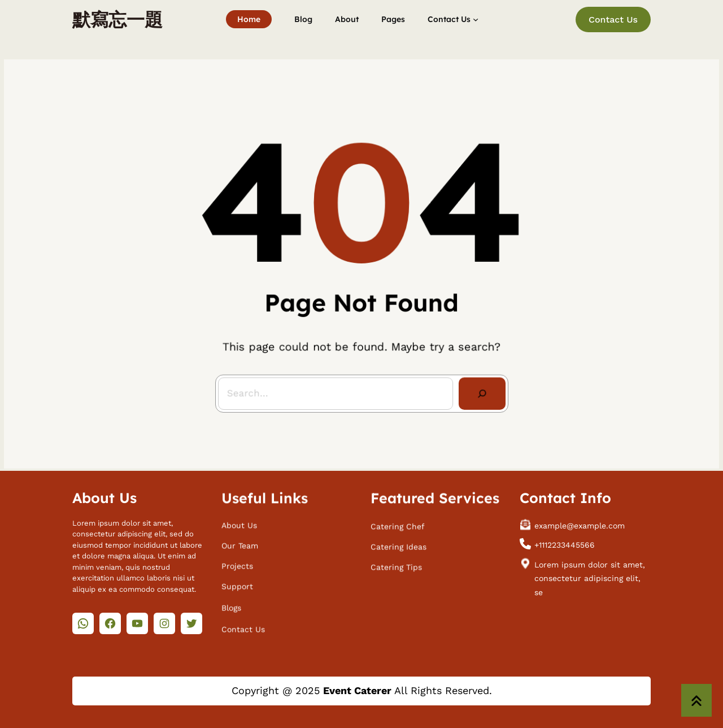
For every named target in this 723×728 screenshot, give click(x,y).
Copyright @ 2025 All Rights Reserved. (362, 690)
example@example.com (580, 523)
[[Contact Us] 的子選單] (476, 19)
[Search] (478, 389)
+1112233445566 (565, 543)
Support (237, 584)
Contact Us (613, 19)
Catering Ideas (398, 544)
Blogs (231, 605)
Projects (237, 564)
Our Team (240, 543)
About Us (239, 522)
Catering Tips (396, 565)
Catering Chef (398, 523)
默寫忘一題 (117, 19)
